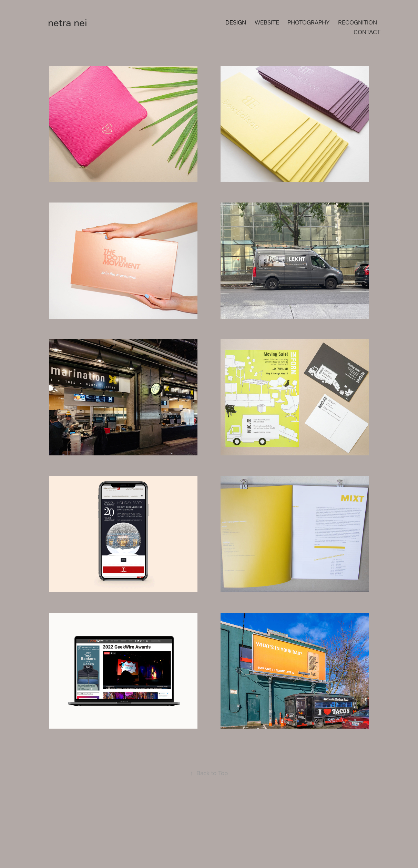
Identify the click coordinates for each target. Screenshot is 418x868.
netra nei (68, 23)
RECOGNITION (358, 22)
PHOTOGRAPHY (308, 22)
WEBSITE (267, 22)
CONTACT (367, 32)
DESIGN (236, 22)
